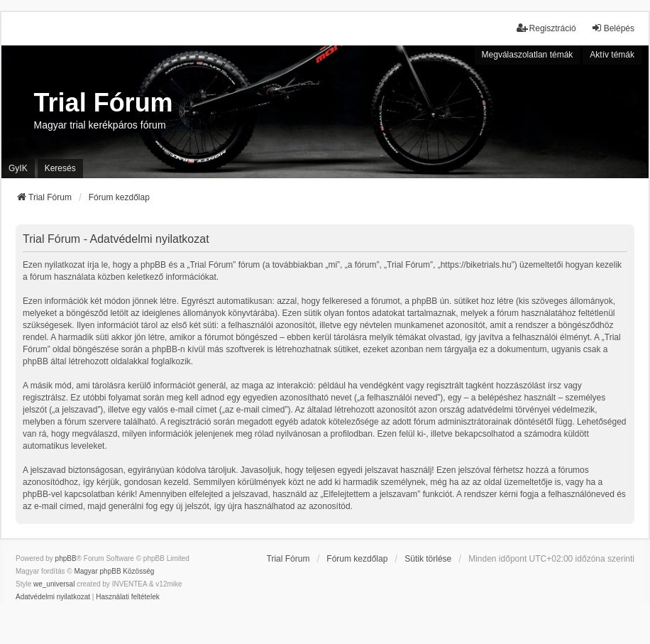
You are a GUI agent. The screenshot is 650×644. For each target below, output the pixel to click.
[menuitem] (53, 597)
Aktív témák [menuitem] (612, 55)
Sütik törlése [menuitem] (428, 559)
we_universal (54, 584)
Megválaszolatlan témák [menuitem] (528, 55)
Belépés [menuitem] (613, 28)
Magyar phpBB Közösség (114, 571)
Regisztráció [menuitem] (546, 28)
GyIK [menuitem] (18, 168)
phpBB (66, 558)
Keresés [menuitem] (60, 168)
